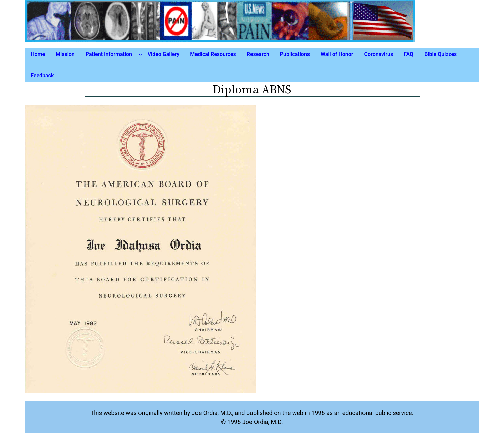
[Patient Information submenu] (141, 54)
